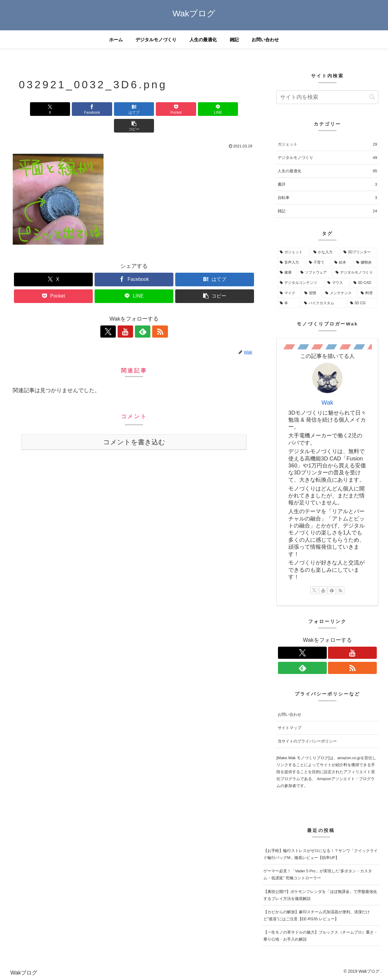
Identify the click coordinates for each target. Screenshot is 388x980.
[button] (236, 109)
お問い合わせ (289, 714)
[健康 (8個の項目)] (287, 273)
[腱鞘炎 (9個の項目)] (366, 263)
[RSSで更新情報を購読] (155, 315)
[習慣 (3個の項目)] (311, 293)
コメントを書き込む (134, 425)
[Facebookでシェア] (73, 109)
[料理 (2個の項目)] (368, 293)
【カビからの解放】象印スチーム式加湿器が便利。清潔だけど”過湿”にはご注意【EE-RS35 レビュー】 (317, 915)
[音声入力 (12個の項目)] (291, 263)
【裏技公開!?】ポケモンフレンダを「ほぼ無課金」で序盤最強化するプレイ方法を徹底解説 (320, 895)
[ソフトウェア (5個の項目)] (315, 273)
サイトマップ (289, 728)
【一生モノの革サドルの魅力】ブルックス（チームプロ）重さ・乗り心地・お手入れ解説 (321, 936)
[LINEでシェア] (195, 109)
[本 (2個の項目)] (289, 303)
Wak (328, 402)
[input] (327, 97)
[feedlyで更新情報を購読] (141, 315)
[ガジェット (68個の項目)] (293, 252)
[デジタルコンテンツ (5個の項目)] (300, 283)
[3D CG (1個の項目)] (363, 303)
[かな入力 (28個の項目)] (325, 252)
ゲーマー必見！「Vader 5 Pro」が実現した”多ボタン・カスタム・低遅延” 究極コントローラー (318, 874)
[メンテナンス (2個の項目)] (340, 293)
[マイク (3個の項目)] (289, 293)
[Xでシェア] (32, 109)
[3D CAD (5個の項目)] (364, 283)
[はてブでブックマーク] (114, 109)
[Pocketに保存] (154, 109)
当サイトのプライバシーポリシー (307, 741)
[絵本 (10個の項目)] (342, 263)
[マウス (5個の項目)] (337, 283)
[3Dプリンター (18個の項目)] (359, 252)
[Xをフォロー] (113, 315)
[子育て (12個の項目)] (318, 263)
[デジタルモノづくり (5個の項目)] (355, 273)
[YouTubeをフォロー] (127, 315)
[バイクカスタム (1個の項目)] (324, 303)
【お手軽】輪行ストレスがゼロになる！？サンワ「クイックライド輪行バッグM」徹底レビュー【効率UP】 (321, 854)
